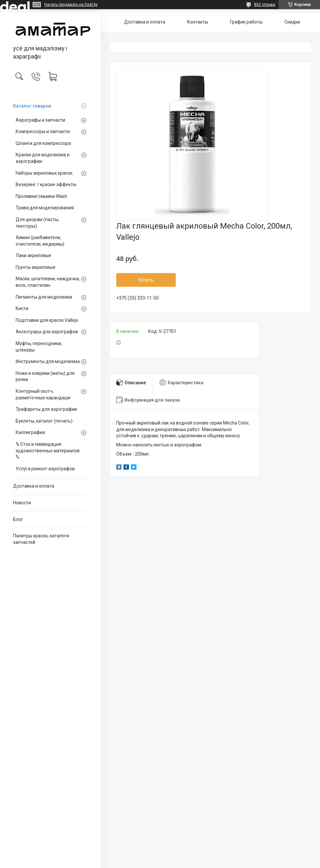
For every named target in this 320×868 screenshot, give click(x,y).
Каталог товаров (32, 106)
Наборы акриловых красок (44, 173)
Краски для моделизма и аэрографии (43, 158)
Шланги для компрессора (43, 143)
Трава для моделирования (45, 208)
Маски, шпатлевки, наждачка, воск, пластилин (48, 282)
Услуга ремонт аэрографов (45, 469)
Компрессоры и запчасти (43, 131)
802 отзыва (265, 5)
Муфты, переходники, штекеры (39, 347)
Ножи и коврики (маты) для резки (45, 376)
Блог (18, 519)
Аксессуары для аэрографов (47, 332)
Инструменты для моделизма (48, 361)
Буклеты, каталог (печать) (44, 421)
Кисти (22, 308)
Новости (22, 503)
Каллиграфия (30, 432)
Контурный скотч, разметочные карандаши (43, 394)
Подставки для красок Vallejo (47, 320)
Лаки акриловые (33, 255)
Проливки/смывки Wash (41, 196)
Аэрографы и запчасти (40, 120)
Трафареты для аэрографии (46, 409)
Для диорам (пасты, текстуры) (37, 223)
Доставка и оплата (34, 486)
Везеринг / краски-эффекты (46, 184)
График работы (246, 22)
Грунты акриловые (36, 267)
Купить (146, 280)
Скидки (292, 22)
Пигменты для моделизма (44, 297)
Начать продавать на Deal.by (71, 5)
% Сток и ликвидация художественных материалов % (48, 451)
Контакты (198, 22)
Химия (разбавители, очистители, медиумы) (40, 241)
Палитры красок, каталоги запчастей (41, 539)
